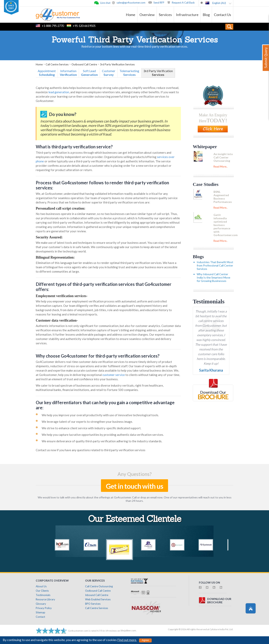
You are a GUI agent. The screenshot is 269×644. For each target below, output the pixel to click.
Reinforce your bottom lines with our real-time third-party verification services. (135, 46)
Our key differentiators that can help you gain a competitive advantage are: (105, 405)
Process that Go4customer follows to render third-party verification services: (102, 185)
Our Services (95, 580)
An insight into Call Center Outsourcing (223, 157)
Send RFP (159, 3)
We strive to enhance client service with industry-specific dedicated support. (91, 428)
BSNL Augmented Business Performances (223, 197)
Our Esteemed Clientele (135, 520)
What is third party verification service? (74, 147)
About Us (41, 586)
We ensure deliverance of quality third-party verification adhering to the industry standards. (102, 441)
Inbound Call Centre (97, 595)
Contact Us (222, 15)
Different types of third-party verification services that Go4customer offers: (104, 287)
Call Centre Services (97, 608)
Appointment (47, 73)
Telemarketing (129, 73)
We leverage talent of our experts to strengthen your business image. (87, 422)
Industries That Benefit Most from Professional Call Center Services (215, 265)
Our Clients (42, 591)
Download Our (213, 392)
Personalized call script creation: (61, 208)
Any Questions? (135, 474)
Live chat (105, 3)
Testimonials (209, 301)
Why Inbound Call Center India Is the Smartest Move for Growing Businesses (214, 277)
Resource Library (45, 599)
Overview (147, 15)
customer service (114, 375)
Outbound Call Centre (98, 591)
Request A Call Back (183, 3)
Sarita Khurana (211, 370)
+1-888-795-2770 (53, 26)
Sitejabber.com (128, 630)
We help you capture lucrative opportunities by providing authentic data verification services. (103, 435)
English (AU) (219, 3)
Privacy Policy (44, 608)
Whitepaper (205, 147)
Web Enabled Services (98, 599)
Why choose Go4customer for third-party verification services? (98, 356)
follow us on (209, 582)
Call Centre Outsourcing (99, 586)
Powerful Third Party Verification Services (135, 40)
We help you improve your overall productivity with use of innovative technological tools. (100, 415)
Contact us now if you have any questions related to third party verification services (91, 450)
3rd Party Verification (158, 73)
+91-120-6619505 (84, 26)
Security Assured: (49, 237)
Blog (206, 15)
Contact (40, 617)
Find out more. (127, 640)
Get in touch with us (134, 486)
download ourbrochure (219, 601)
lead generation (59, 92)
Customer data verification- (57, 320)
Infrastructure (187, 15)
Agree (145, 640)
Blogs (198, 257)
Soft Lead (89, 73)
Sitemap (40, 612)
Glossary (41, 604)
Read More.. (221, 167)
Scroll (251, 609)
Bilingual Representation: (55, 257)
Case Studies (206, 184)
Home (131, 15)
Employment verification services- (62, 296)
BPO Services (93, 604)
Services (165, 15)
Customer (109, 73)
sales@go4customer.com (131, 3)
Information (68, 73)
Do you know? (63, 114)
